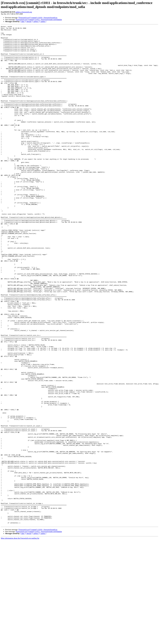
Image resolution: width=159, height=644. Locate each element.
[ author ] (43, 21)
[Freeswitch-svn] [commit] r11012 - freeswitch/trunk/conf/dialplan (39, 20)
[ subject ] (36, 21)
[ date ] (23, 21)
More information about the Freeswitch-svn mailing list (20, 638)
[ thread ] (29, 21)
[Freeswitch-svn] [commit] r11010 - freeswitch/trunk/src (38, 18)
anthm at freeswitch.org (24, 12)
